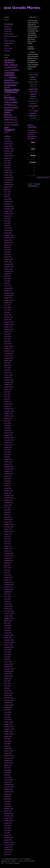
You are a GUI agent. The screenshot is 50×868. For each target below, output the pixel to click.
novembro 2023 (9, 209)
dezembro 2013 (9, 495)
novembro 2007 (9, 671)
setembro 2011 (9, 561)
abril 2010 (7, 601)
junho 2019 (8, 336)
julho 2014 (7, 479)
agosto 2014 (8, 476)
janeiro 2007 (8, 695)
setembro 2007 (9, 676)
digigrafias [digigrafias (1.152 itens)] (12, 90)
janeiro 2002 (8, 840)
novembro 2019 (9, 324)
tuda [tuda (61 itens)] (6, 127)
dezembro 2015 (9, 438)
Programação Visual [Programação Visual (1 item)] (12, 122)
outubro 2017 (8, 385)
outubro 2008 (8, 645)
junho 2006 (8, 712)
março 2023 (8, 228)
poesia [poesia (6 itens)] (12, 120)
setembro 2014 (9, 474)
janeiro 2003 (8, 811)
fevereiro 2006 (9, 722)
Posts (10, 863)
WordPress (27, 859)
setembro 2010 (9, 589)
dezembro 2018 (9, 351)
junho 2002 (8, 828)
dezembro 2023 (9, 206)
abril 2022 (7, 255)
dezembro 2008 (9, 640)
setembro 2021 (9, 271)
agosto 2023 (8, 216)
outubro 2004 (8, 761)
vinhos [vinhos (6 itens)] (7, 132)
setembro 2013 (9, 503)
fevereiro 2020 (9, 317)
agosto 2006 (8, 708)
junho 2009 (8, 626)
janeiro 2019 (8, 349)
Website (33, 156)
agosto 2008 (8, 650)
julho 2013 (7, 508)
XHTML (32, 861)
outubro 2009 (8, 616)
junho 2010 (8, 597)
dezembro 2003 (9, 785)
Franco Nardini (9, 43)
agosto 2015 (8, 447)
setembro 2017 (9, 387)
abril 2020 (7, 312)
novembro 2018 (9, 353)
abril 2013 (7, 515)
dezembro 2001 (9, 842)
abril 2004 (7, 775)
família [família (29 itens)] (7, 92)
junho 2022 (8, 250)
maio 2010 (7, 599)
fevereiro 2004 (9, 780)
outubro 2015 (8, 442)
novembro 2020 (9, 296)
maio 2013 (7, 512)
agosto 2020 (8, 303)
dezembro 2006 (9, 698)
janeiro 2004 (8, 782)
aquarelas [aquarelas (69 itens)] (9, 60)
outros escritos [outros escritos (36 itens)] (11, 108)
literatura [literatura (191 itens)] (10, 97)
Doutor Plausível (9, 41)
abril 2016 (7, 428)
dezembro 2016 (9, 409)
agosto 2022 (8, 245)
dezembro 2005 (9, 727)
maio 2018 (7, 368)
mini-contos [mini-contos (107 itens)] (11, 102)
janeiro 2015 (8, 464)
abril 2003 (7, 804)
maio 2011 (7, 570)
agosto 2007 (8, 679)
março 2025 (8, 170)
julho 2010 (7, 594)
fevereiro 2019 (9, 346)
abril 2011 (7, 573)
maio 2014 (7, 483)
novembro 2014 (9, 469)
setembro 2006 (9, 705)
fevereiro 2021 (9, 288)
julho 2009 (7, 623)
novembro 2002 (9, 816)
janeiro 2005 (8, 753)
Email (33, 149)
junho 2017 (8, 394)
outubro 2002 (8, 818)
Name (33, 142)
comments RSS (33, 106)
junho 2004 (8, 770)
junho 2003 (8, 799)
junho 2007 (8, 683)
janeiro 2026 (8, 146)
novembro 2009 (9, 614)
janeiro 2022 (8, 262)
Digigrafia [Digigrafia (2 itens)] (7, 87)
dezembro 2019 (9, 322)
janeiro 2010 (8, 609)
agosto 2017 (8, 389)
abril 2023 (7, 226)
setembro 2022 (9, 243)
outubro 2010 (8, 587)
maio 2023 (7, 223)
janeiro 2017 (8, 406)
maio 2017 (7, 397)
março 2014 (8, 488)
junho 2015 (8, 452)
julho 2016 (7, 421)
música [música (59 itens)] (8, 105)
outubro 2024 (8, 182)
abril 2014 (7, 486)
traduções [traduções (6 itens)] (15, 125)
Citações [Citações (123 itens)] (9, 73)
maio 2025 (7, 165)
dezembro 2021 (9, 264)
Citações (33, 96)
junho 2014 (8, 481)
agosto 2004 (8, 765)
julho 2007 (7, 681)
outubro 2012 (8, 529)
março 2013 (8, 517)
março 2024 (8, 199)
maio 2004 (7, 773)
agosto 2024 (8, 187)
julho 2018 (7, 363)
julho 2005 (7, 739)
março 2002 (8, 835)
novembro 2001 (9, 845)
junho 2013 (8, 510)
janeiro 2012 (8, 551)
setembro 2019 (9, 329)
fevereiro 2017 (9, 404)
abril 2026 (7, 139)
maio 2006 (7, 715)
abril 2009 (7, 630)
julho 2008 (7, 652)
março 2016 (8, 430)
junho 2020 (8, 308)
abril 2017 (7, 399)
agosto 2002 (8, 823)
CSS (2, 863)
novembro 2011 (9, 556)
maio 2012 (7, 541)
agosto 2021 (8, 274)
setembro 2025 (9, 156)
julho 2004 (7, 768)
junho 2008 (8, 654)
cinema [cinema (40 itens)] (15, 70)
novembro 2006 (9, 700)
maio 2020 (7, 310)
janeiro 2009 (8, 638)
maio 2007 (7, 686)
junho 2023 (8, 221)
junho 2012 (8, 539)
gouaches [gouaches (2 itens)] (7, 95)
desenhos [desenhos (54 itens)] (9, 80)
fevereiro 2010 (9, 606)
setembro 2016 (9, 416)
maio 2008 (7, 657)
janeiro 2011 (8, 580)
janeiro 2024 (8, 204)
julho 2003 (7, 797)
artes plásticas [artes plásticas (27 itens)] (11, 65)
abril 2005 (7, 746)
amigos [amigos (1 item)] (6, 58)
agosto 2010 (8, 592)
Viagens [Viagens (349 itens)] (9, 130)
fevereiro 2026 (9, 144)
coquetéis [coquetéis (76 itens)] (9, 75)
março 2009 (8, 633)
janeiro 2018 (8, 377)
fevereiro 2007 (9, 693)
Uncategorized (33, 89)
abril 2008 (7, 659)
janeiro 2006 (8, 724)
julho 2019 (7, 334)
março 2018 (8, 373)
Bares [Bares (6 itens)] (10, 67)
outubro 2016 (8, 414)
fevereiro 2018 (9, 375)
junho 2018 (8, 365)
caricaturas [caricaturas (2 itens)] (7, 70)
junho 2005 (8, 741)
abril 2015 (7, 457)
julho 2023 (7, 218)
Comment (33, 162)
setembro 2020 (9, 300)
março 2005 (8, 748)
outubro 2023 (8, 211)
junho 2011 (8, 568)
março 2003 (8, 806)
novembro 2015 (9, 440)
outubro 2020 (8, 298)
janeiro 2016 (8, 435)
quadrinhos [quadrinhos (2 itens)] (8, 125)
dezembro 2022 (9, 235)
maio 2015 (7, 455)
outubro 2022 (8, 240)
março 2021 (8, 286)
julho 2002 (7, 826)
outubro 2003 (8, 789)
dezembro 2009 (9, 611)
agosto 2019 (8, 332)
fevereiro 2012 (9, 548)
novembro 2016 (9, 411)
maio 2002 (7, 830)
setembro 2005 (9, 734)
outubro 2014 (8, 471)
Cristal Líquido (9, 34)
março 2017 (8, 402)
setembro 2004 (9, 763)
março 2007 (8, 691)
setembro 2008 (9, 647)
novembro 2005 (9, 729)
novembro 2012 (9, 527)
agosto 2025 (8, 158)
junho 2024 (8, 192)
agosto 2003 (8, 794)
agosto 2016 (8, 418)
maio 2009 (7, 628)
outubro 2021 (8, 269)
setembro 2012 (9, 532)
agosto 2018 (8, 361)
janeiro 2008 (8, 667)
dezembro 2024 (9, 177)
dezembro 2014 (9, 467)
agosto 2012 (8, 534)
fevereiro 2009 (9, 635)
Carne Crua (8, 31)
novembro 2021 (9, 267)
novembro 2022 (9, 238)
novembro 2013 (9, 498)
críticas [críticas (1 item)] (6, 78)
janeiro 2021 (8, 291)
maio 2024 (7, 194)
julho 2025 (7, 161)
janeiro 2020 (8, 320)
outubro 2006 (8, 703)
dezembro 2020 (9, 293)
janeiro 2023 (8, 233)
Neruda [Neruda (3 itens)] (14, 105)
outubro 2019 (8, 327)
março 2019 (8, 344)
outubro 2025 (8, 153)
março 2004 (8, 777)
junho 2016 (8, 423)
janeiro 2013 (8, 522)
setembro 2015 (9, 445)
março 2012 (8, 546)
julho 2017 (7, 392)
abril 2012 (7, 544)
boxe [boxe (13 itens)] (15, 67)
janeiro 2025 (8, 175)
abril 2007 (7, 688)
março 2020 (8, 315)
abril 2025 (7, 168)
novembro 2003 (9, 787)
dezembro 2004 (9, 756)
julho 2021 (7, 276)
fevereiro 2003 (9, 809)
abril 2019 (7, 341)
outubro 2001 (8, 847)
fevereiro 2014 (9, 491)
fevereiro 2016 (9, 433)
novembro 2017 (9, 382)
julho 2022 (7, 247)
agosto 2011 (8, 563)
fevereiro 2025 (9, 173)
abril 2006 (7, 717)
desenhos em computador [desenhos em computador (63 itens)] (11, 84)
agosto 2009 (8, 621)
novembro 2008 (9, 642)
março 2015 (8, 459)
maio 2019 (7, 339)
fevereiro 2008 (9, 664)
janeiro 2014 (8, 493)
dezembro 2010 (9, 582)
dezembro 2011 (9, 553)
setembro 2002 (9, 821)
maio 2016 (7, 426)
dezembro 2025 (9, 149)
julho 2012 (7, 536)
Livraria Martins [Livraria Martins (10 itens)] (10, 100)
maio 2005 (7, 744)
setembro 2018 (9, 358)
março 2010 (8, 604)
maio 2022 (7, 252)
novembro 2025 (9, 151)
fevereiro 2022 (9, 259)
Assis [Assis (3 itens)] (6, 67)
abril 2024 (7, 197)
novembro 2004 (9, 758)
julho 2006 (7, 710)
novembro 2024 (9, 180)
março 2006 (8, 720)
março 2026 (8, 141)
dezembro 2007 (9, 669)
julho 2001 (7, 854)
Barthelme (4, 861)
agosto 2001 (8, 852)
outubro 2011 (8, 558)
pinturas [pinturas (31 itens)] (8, 115)
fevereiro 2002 (9, 838)
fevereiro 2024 (9, 202)
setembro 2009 (9, 618)
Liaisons (7, 46)
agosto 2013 (8, 505)
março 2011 (8, 575)
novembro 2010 (9, 585)
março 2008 (8, 662)
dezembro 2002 (9, 814)
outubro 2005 (8, 732)
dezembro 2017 (9, 380)
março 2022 (8, 257)
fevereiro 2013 (9, 520)
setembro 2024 (9, 185)
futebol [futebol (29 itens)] (14, 92)
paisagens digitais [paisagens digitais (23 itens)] (9, 111)
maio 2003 (7, 801)
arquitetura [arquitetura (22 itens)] (9, 62)
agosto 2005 (8, 736)
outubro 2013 (8, 500)
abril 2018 (7, 370)
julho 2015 (7, 450)
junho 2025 (8, 163)
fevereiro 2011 (9, 577)
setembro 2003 (9, 792)
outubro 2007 (8, 674)
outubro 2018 (8, 356)
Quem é (7, 20)
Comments (16, 863)
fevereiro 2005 (9, 751)
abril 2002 (7, 833)
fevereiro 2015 (9, 462)
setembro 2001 (9, 850)
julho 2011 (7, 565)
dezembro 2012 (9, 524)
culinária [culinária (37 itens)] (12, 77)
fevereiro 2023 (9, 230)
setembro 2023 (9, 214)
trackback (32, 116)
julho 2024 (7, 190)
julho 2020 (7, 305)
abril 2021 (7, 283)
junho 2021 (8, 279)
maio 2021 (7, 281)
